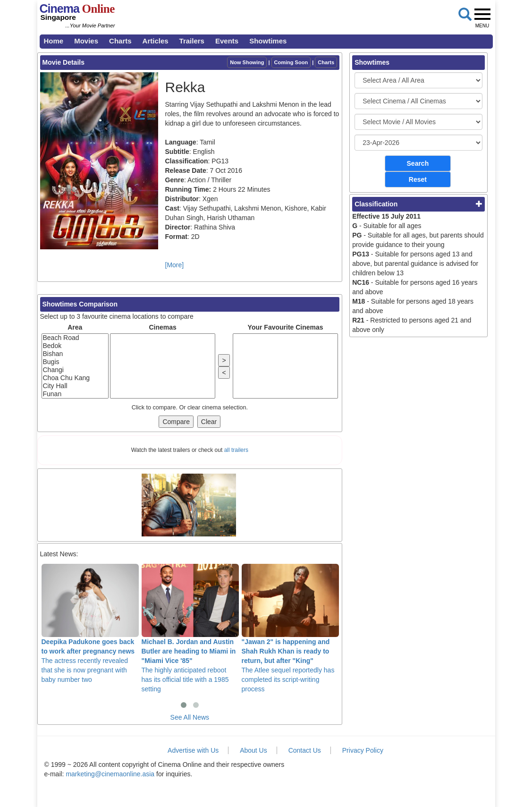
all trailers (236, 450)
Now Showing (247, 62)
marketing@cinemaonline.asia (110, 774)
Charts (120, 41)
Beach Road (75, 338)
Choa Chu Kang (75, 378)
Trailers (192, 41)
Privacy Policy (363, 750)
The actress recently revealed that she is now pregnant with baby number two (90, 624)
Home (54, 41)
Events (227, 41)
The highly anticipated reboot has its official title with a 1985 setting (190, 628)
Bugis (75, 362)
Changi (75, 370)
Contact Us (305, 750)
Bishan (75, 354)
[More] (175, 265)
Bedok (75, 346)
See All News (190, 717)
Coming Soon (291, 62)
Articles (156, 41)
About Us (253, 750)
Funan (75, 394)
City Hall (75, 386)
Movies (86, 41)
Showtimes (268, 41)
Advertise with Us (193, 750)
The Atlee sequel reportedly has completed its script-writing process (290, 628)
